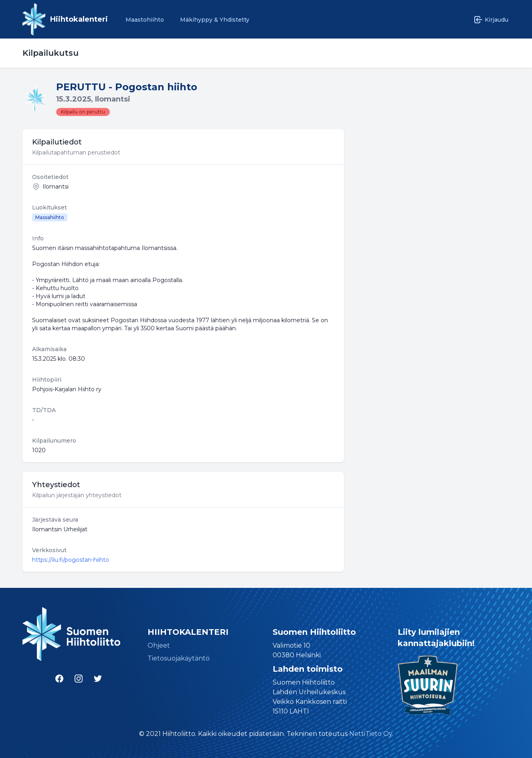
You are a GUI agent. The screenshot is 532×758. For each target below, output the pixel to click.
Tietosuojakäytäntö (179, 658)
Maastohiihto (145, 20)
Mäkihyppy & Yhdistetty (215, 20)
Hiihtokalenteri (79, 19)
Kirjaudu (491, 20)
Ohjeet (159, 645)
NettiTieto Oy (371, 734)
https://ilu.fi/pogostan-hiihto (71, 560)
